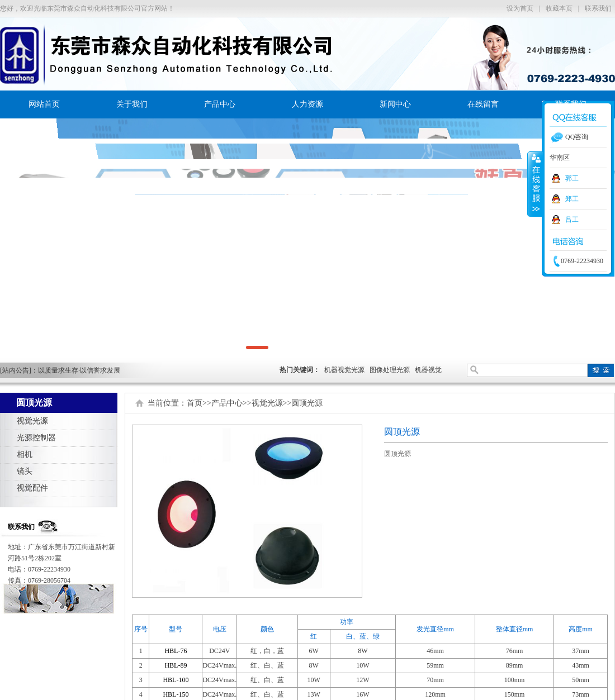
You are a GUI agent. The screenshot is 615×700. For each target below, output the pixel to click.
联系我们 (598, 8)
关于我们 (132, 104)
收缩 (535, 184)
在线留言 (483, 104)
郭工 (572, 178)
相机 (25, 454)
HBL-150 (176, 694)
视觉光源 (32, 421)
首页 (195, 403)
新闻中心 (395, 104)
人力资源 (307, 104)
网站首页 (44, 104)
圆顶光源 (307, 403)
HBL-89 (176, 665)
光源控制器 (36, 438)
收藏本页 (559, 8)
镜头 (25, 471)
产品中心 (220, 104)
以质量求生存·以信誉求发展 (79, 370)
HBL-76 (176, 651)
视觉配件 (32, 488)
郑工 (572, 199)
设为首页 (520, 8)
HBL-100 (176, 680)
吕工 (572, 220)
